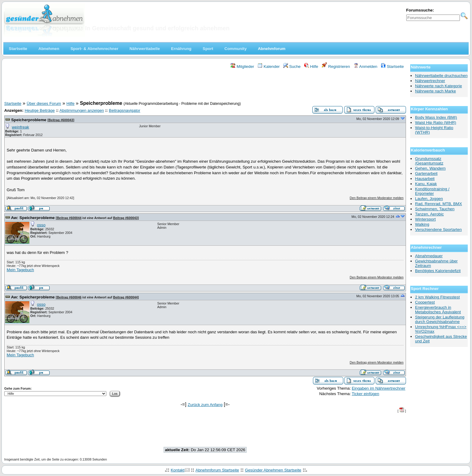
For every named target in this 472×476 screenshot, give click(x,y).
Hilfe (311, 67)
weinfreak (20, 127)
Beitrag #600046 (69, 297)
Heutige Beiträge (40, 110)
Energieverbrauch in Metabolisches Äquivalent (438, 310)
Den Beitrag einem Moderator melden (377, 198)
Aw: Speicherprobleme (33, 218)
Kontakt (177, 470)
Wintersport (425, 219)
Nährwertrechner (430, 81)
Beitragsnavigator (125, 110)
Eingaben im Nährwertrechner (379, 388)
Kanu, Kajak (426, 184)
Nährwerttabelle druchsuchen (441, 76)
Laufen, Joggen (429, 199)
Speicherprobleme (29, 120)
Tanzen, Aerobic (429, 214)
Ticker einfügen (366, 394)
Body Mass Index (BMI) (436, 117)
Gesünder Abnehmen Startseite (273, 470)
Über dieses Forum (44, 103)
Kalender (269, 67)
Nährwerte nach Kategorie (439, 86)
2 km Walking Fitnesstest (437, 297)
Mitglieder (242, 67)
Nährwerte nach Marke (435, 91)
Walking (422, 224)
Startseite (392, 67)
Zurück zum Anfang (205, 405)
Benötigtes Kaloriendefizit (438, 271)
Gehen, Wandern (430, 168)
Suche (292, 67)
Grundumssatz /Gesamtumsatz (429, 161)
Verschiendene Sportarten (438, 230)
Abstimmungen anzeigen (82, 110)
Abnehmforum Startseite (217, 470)
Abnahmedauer (429, 256)
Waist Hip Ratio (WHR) (436, 123)
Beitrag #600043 (61, 120)
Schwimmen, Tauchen (435, 209)
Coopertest (425, 302)
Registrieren (336, 67)
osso (41, 225)
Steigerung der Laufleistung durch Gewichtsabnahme (440, 319)
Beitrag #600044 (69, 218)
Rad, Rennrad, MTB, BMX (439, 204)
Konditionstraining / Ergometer (432, 191)
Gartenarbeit (426, 173)
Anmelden (366, 67)
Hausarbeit (425, 179)
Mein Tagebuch (20, 270)
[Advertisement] (205, 86)
